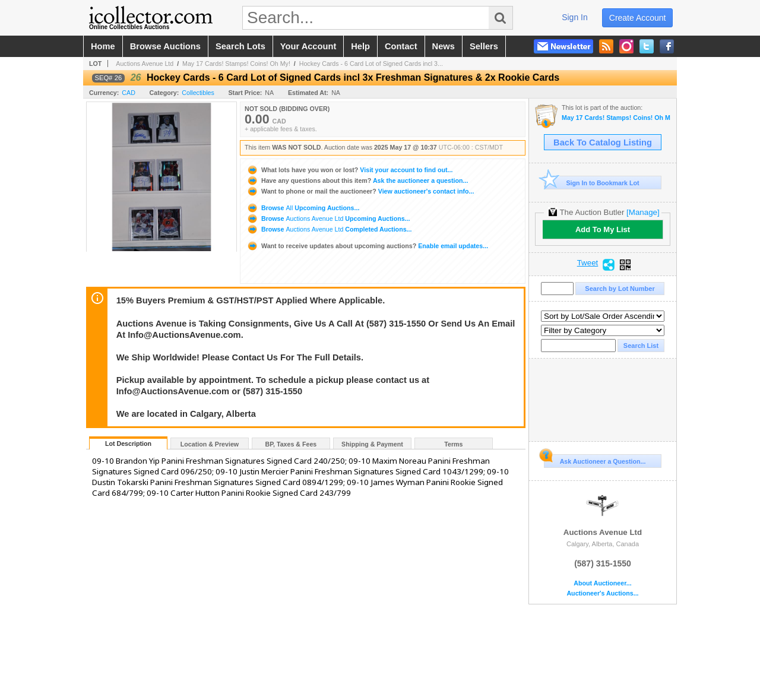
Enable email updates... (367, 246)
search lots (240, 46)
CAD (129, 93)
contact (401, 46)
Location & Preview (210, 444)
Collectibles (198, 93)
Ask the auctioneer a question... (357, 180)
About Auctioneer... (602, 583)
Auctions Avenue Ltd (145, 64)
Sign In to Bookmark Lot (592, 183)
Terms (453, 444)
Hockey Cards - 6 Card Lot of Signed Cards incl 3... (371, 64)
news (444, 46)
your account (308, 46)
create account (638, 18)
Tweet (588, 263)
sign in (575, 17)
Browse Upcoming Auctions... (303, 208)
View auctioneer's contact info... (360, 191)
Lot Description (128, 444)
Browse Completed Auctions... (329, 229)
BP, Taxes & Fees (291, 444)
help (360, 46)
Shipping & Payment (372, 444)
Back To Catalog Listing (603, 142)
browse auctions (165, 46)
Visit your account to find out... (349, 170)
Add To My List (603, 229)
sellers (484, 46)
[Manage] (643, 212)
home (103, 46)
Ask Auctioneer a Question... (595, 460)
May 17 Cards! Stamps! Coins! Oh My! (236, 64)
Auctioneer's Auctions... (602, 593)
